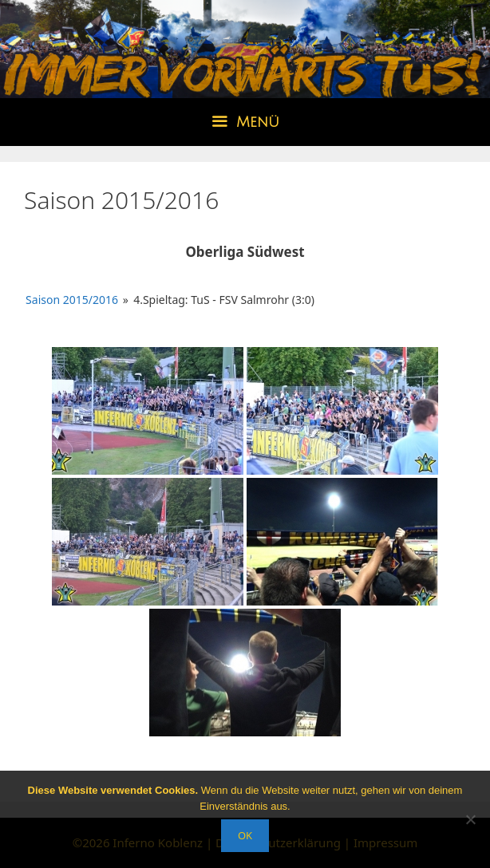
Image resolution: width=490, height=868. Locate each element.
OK (245, 835)
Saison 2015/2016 (72, 300)
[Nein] (470, 819)
